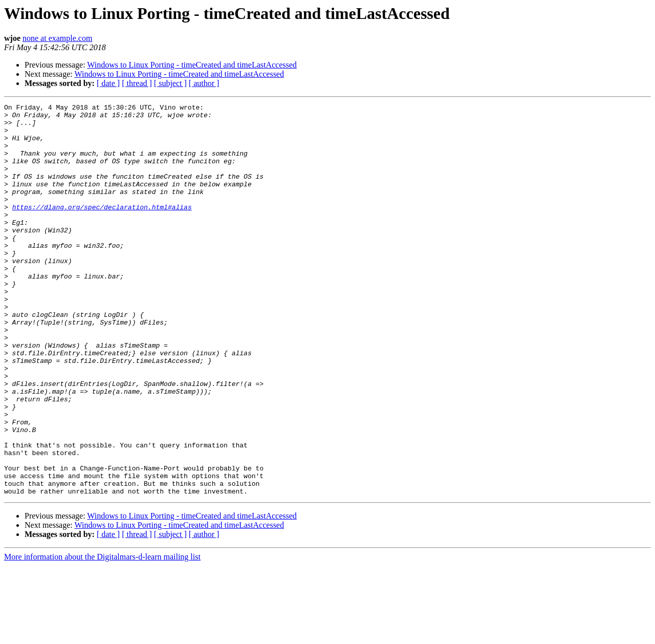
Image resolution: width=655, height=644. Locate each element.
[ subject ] (170, 83)
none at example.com (57, 38)
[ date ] (108, 83)
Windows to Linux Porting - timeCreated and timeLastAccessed (192, 65)
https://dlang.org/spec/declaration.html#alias (102, 228)
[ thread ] (137, 83)
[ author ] (204, 83)
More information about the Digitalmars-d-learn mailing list (102, 635)
